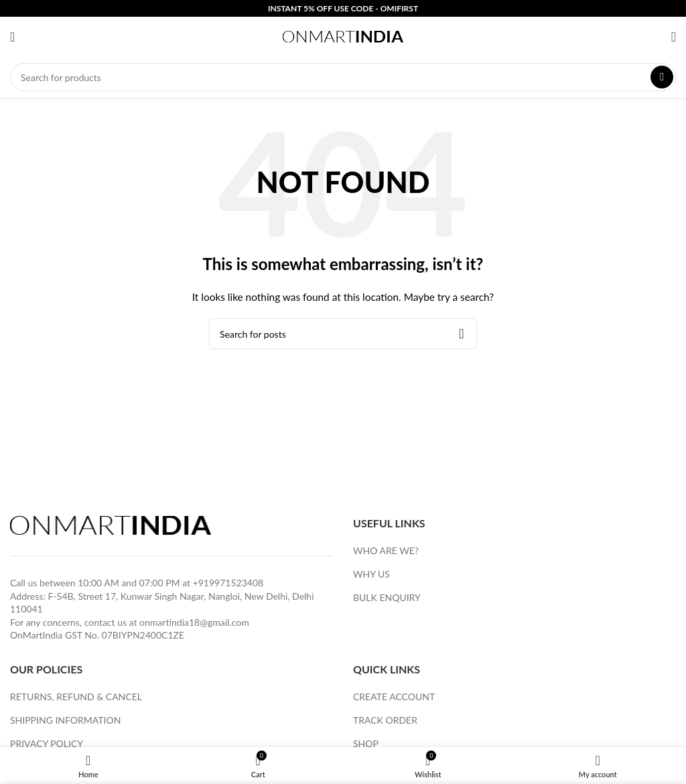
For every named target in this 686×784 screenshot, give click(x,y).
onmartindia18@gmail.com (194, 622)
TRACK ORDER (385, 720)
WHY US (371, 574)
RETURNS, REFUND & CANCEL (76, 697)
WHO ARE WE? (386, 550)
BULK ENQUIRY (387, 597)
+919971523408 (228, 583)
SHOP (366, 743)
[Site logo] (343, 36)
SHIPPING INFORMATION (65, 720)
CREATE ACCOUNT (394, 697)
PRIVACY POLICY (47, 743)
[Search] (343, 77)
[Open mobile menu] (12, 37)
